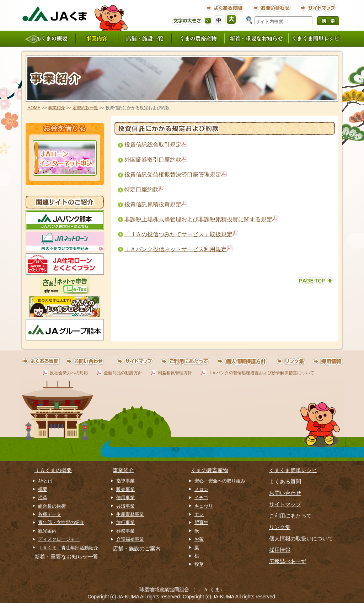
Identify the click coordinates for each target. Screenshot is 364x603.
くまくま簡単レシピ (293, 470)
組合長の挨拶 (52, 506)
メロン (201, 489)
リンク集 (280, 527)
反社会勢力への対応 (69, 373)
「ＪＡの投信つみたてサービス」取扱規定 (178, 234)
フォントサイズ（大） (232, 19)
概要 (43, 489)
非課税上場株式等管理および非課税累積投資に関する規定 (198, 219)
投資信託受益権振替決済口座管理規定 (173, 174)
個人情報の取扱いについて (301, 538)
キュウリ (204, 506)
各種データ (50, 514)
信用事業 (125, 498)
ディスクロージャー (59, 539)
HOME (34, 108)
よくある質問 (285, 482)
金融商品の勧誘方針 (123, 373)
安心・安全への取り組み (220, 481)
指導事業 (125, 481)
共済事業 (125, 506)
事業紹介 (57, 108)
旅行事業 (125, 522)
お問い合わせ (285, 493)
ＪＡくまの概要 (53, 470)
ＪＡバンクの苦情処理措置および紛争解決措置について (261, 373)
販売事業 (125, 489)
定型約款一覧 (85, 108)
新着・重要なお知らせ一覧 (66, 557)
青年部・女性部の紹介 (61, 522)
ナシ (199, 514)
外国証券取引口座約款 (153, 160)
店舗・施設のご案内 (137, 548)
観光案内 (47, 531)
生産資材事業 (130, 514)
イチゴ (201, 498)
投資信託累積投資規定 (153, 204)
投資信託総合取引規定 (153, 145)
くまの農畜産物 (210, 470)
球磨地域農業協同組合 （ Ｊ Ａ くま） (182, 589)
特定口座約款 (141, 189)
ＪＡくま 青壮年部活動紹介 (68, 548)
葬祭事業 (125, 531)
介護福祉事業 (130, 539)
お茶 (199, 539)
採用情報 (280, 550)
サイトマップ (285, 504)
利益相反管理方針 (175, 373)
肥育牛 (201, 522)
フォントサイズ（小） (208, 21)
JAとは (45, 481)
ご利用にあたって (290, 516)
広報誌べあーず (288, 561)
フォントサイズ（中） (219, 20)
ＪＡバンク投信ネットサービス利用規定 (176, 249)
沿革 (43, 498)
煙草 (199, 564)
